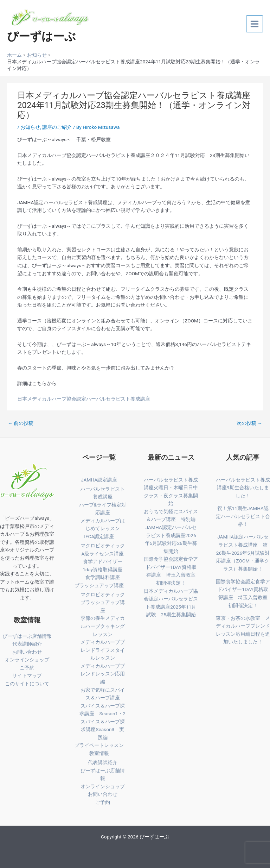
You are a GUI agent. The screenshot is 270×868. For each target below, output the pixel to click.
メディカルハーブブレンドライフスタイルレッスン (103, 650)
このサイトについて (27, 684)
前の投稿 (21, 423)
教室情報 (99, 753)
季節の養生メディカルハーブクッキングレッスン (103, 626)
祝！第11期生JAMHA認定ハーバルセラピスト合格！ (243, 516)
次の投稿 (249, 423)
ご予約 (27, 668)
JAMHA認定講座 (99, 480)
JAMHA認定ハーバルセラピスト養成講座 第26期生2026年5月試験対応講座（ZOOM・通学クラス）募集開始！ (243, 553)
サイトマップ (27, 675)
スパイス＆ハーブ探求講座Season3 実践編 (103, 729)
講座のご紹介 (57, 127)
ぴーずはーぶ (41, 36)
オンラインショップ (27, 660)
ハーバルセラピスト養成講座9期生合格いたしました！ (243, 488)
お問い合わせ (27, 652)
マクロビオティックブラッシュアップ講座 (103, 602)
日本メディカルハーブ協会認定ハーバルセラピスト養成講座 (84, 399)
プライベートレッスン (99, 745)
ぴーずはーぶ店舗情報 (27, 636)
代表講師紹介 (27, 644)
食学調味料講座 (103, 577)
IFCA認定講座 (99, 536)
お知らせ (30, 127)
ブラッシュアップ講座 (99, 585)
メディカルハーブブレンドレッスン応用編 (103, 674)
